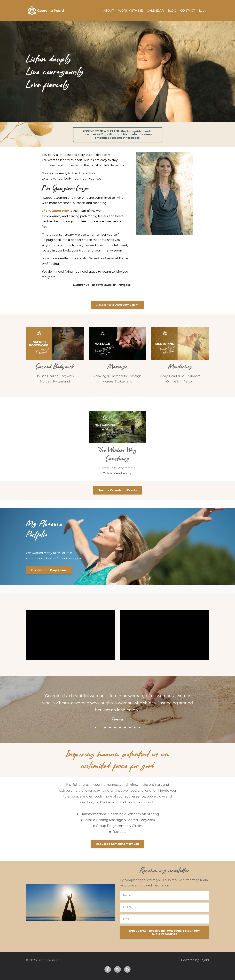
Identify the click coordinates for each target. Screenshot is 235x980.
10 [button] (140, 728)
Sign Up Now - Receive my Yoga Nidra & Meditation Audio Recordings (164, 932)
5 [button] (115, 728)
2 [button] (100, 728)
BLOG (172, 11)
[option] (117, 705)
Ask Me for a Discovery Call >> (117, 305)
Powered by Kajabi (195, 960)
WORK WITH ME (130, 11)
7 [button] (125, 728)
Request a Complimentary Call (117, 844)
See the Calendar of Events (117, 490)
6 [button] (120, 728)
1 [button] (95, 728)
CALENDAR (155, 11)
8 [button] (130, 728)
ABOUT (109, 11)
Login (203, 11)
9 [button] (135, 728)
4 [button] (110, 728)
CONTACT (188, 11)
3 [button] (105, 728)
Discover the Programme (49, 570)
